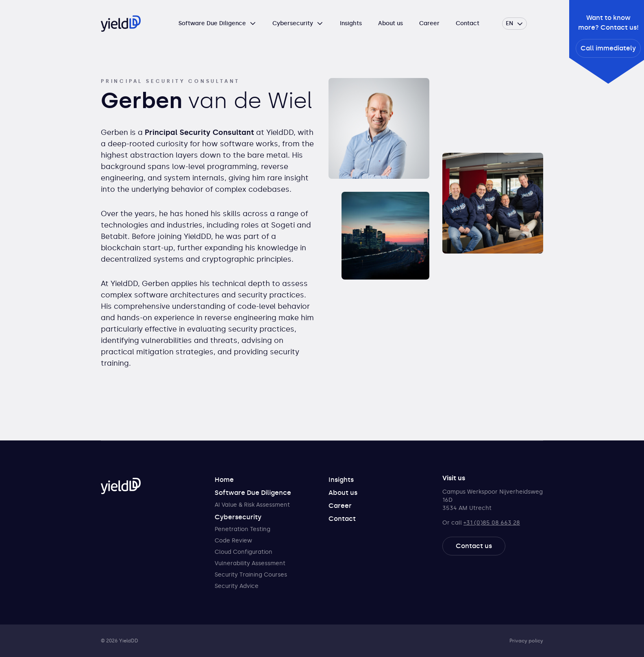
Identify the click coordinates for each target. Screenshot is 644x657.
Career (429, 23)
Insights (351, 23)
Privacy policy (526, 641)
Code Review (233, 541)
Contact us (474, 546)
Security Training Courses (251, 575)
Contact (468, 23)
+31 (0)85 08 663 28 (492, 523)
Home (224, 480)
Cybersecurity (293, 23)
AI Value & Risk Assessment (252, 505)
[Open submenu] (253, 24)
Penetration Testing (243, 529)
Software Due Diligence (212, 23)
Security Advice (237, 586)
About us (391, 23)
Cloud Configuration (244, 552)
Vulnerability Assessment (250, 563)
